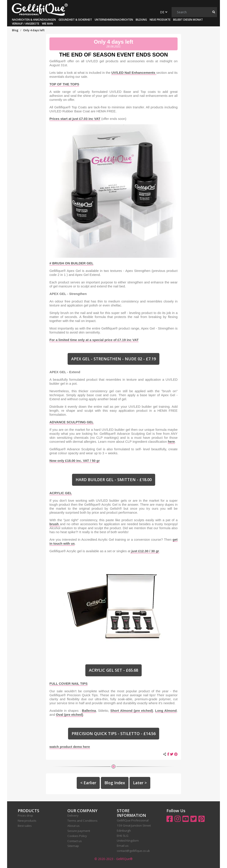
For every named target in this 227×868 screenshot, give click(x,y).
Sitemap (73, 846)
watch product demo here (70, 747)
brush (55, 524)
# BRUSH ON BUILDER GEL (71, 263)
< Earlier (88, 783)
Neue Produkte (160, 20)
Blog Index (115, 783)
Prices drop (25, 815)
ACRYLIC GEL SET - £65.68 (113, 670)
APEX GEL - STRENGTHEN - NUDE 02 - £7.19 (113, 359)
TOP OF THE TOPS (64, 84)
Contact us (75, 841)
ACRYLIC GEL (61, 493)
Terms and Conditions (82, 821)
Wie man (47, 24)
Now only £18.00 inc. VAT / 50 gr (75, 461)
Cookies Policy (77, 836)
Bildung (141, 20)
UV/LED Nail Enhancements (134, 73)
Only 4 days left (113, 42)
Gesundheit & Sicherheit (75, 20)
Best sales (25, 826)
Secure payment (79, 831)
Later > (140, 783)
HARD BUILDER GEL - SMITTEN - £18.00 (114, 480)
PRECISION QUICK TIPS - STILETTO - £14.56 (114, 733)
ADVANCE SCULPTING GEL (71, 422)
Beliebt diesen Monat (188, 20)
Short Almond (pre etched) (132, 711)
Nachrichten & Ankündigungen (34, 20)
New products (27, 821)
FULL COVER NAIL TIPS (68, 684)
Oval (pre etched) (69, 715)
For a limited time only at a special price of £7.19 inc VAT (94, 340)
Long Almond (166, 711)
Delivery (73, 815)
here (171, 442)
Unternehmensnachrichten (114, 20)
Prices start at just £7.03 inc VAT (75, 119)
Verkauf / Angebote (26, 24)
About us (73, 826)
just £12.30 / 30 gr (145, 551)
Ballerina (89, 711)
